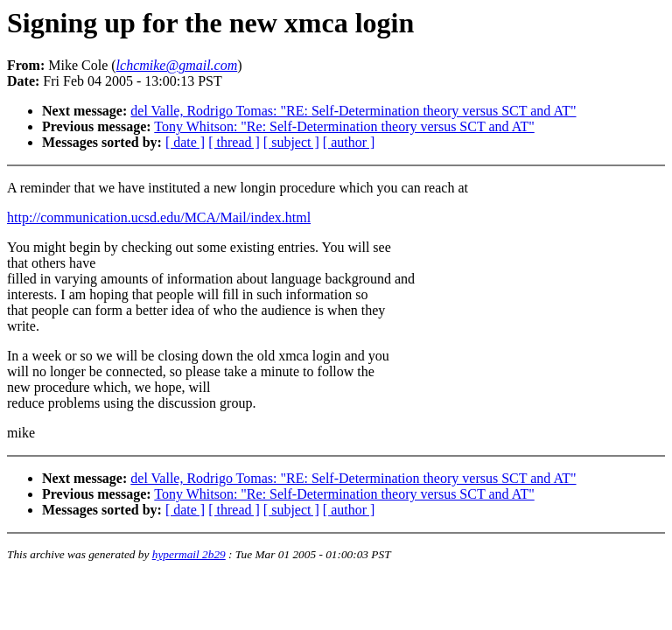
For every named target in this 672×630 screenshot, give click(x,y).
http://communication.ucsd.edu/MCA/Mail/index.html (159, 217)
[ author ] (349, 142)
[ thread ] (234, 142)
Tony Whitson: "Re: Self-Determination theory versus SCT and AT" (344, 126)
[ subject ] (291, 142)
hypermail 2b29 (189, 554)
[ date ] (185, 142)
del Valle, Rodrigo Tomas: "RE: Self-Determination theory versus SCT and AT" (353, 111)
